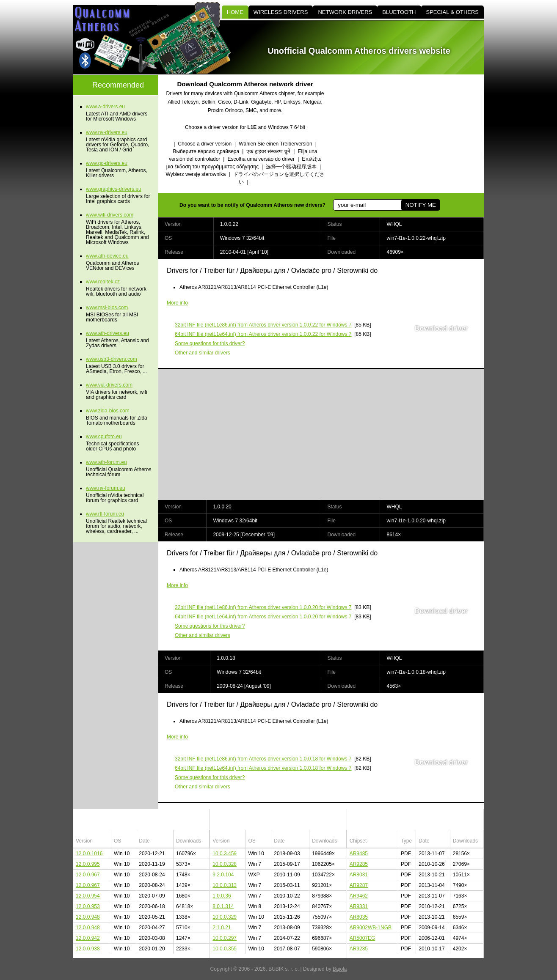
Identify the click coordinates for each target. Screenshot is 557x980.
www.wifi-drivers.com (110, 215)
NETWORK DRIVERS (345, 12)
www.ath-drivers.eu (108, 333)
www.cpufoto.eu (104, 436)
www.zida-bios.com (108, 411)
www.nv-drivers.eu (107, 132)
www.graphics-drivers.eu (114, 189)
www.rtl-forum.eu (105, 514)
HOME (235, 12)
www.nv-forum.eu (106, 488)
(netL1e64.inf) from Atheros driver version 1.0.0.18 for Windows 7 (263, 768)
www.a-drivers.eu (105, 107)
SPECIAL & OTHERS (453, 12)
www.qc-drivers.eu (107, 163)
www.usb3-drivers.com (112, 359)
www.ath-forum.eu (106, 462)
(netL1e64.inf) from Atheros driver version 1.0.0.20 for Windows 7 (263, 617)
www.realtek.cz (103, 282)
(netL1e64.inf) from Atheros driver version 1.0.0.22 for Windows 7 (263, 334)
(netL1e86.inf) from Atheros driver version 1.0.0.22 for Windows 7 (263, 325)
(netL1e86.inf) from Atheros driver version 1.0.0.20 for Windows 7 (263, 607)
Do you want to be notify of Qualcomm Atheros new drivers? (252, 205)
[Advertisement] (412, 134)
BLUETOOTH (399, 12)
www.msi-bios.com (107, 307)
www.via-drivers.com (109, 385)
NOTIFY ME (421, 205)
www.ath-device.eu (107, 256)
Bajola (340, 969)
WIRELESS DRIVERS (281, 12)
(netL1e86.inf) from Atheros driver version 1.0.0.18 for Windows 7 (263, 759)
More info (177, 303)
